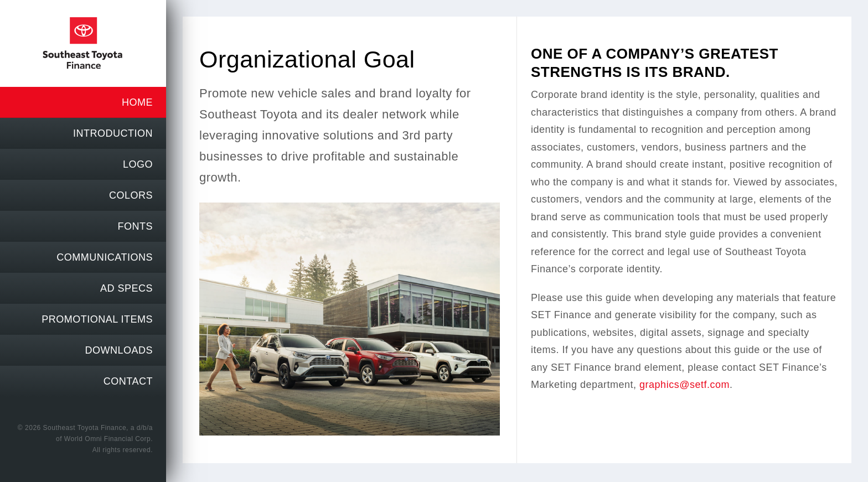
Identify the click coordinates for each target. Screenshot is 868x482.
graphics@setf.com (684, 385)
